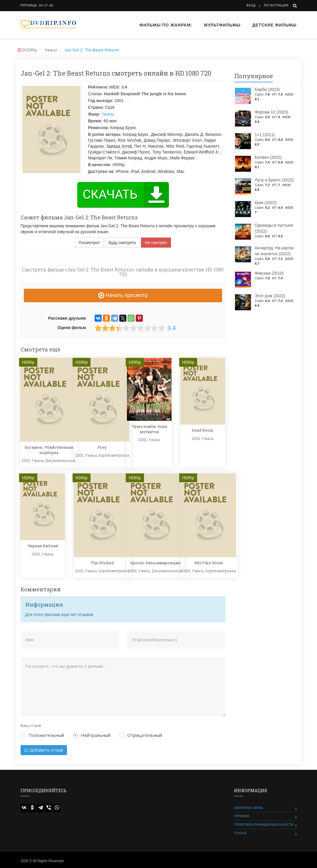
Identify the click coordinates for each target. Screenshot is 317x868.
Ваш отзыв (31, 725)
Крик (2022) (266, 203)
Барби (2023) (267, 89)
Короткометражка (114, 455)
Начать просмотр (123, 295)
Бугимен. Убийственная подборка (49, 450)
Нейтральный (92, 735)
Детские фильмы (275, 25)
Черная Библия (43, 546)
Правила (242, 816)
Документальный (61, 460)
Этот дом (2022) (270, 296)
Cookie (240, 833)
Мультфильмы (222, 25)
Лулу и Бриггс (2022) (274, 180)
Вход (251, 5)
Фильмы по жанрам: (166, 25)
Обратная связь (249, 808)
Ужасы (108, 114)
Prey (102, 447)
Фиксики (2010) (269, 273)
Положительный (42, 735)
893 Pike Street (209, 563)
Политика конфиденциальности (264, 824)
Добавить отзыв (44, 750)
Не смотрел (156, 243)
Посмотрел (89, 243)
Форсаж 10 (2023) (271, 112)
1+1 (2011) (265, 135)
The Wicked (102, 563)
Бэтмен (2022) (268, 157)
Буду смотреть (122, 243)
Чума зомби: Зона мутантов (149, 429)
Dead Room (203, 430)
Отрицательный (141, 735)
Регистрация (276, 5)
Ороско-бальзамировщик (155, 563)
